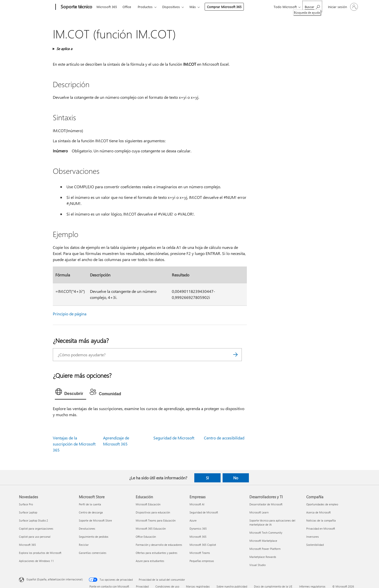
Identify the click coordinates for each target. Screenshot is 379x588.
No (236, 478)
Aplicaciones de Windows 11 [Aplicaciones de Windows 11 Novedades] (36, 561)
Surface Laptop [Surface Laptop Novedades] (28, 512)
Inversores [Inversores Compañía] (313, 537)
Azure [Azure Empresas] (193, 520)
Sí (207, 478)
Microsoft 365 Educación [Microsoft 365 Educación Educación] (151, 528)
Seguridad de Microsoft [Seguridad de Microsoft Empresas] (204, 512)
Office (127, 7)
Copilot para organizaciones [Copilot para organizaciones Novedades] (36, 528)
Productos (145, 7)
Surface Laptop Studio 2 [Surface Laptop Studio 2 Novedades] (33, 520)
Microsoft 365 (107, 7)
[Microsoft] (36, 7)
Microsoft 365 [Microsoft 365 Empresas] (198, 537)
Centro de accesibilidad (224, 438)
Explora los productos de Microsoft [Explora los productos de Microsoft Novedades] (40, 553)
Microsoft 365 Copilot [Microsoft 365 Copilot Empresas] (203, 545)
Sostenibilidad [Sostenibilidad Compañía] (315, 545)
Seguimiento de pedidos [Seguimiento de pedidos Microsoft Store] (94, 537)
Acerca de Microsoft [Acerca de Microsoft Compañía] (318, 512)
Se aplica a (64, 49)
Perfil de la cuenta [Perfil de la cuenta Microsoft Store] (90, 504)
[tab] (71, 393)
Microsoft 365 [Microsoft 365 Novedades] (27, 545)
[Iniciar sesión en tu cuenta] (342, 7)
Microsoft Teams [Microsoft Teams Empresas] (200, 553)
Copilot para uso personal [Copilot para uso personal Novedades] (35, 537)
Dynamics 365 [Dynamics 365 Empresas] (198, 528)
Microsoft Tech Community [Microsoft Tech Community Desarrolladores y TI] (266, 533)
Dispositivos (171, 7)
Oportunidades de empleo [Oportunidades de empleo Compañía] (322, 504)
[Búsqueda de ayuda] (312, 6)
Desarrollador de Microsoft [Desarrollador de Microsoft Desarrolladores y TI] (266, 504)
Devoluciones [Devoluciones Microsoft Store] (87, 528)
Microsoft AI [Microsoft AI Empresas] (197, 504)
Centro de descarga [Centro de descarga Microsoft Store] (91, 512)
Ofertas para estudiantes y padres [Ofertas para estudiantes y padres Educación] (157, 553)
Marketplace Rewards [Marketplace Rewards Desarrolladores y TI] (263, 557)
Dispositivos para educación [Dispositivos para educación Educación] (153, 512)
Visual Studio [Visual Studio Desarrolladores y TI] (257, 565)
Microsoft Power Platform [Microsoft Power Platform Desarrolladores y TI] (265, 549)
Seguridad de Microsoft (174, 438)
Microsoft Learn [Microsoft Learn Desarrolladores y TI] (259, 512)
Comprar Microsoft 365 (224, 7)
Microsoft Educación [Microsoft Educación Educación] (148, 504)
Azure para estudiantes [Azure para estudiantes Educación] (150, 561)
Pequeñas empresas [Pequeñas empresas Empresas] (202, 561)
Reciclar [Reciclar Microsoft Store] (84, 545)
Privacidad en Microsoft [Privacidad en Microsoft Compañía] (321, 528)
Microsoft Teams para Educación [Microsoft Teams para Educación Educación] (156, 520)
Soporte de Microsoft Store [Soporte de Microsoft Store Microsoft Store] (95, 520)
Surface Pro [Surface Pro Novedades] (26, 504)
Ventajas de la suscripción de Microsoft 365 (74, 444)
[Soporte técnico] (76, 7)
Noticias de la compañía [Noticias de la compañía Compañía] (321, 520)
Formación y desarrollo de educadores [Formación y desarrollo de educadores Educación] (159, 545)
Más (193, 7)
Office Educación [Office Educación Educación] (146, 537)
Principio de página (70, 314)
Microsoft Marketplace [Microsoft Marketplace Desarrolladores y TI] (263, 541)
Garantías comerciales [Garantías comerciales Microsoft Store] (93, 553)
